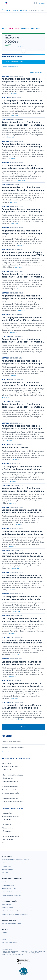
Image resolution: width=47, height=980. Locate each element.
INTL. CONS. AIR (12, 38)
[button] (2, 3)
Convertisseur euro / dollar (10, 793)
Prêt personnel (6, 831)
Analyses (25, 29)
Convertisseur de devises (10, 787)
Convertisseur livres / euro (10, 798)
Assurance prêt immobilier (10, 836)
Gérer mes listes (7, 752)
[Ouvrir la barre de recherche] (35, 3)
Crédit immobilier (7, 828)
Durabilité (36, 29)
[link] (15, 860)
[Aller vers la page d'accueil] (6, 3)
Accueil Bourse (7, 763)
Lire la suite (13, 94)
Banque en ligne (7, 813)
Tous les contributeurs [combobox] (36, 72)
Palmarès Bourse (7, 778)
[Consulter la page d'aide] (37, 3)
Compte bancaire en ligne (10, 816)
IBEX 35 (21, 47)
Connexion (42, 3)
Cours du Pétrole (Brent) (10, 781)
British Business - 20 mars (15, 448)
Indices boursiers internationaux (12, 775)
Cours (4, 29)
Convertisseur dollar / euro (10, 790)
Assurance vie (6, 825)
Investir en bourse (7, 840)
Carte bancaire (6, 819)
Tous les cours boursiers (10, 766)
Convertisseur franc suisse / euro (12, 802)
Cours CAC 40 (6, 770)
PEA (3, 843)
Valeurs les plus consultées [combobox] (12, 742)
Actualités (14, 29)
